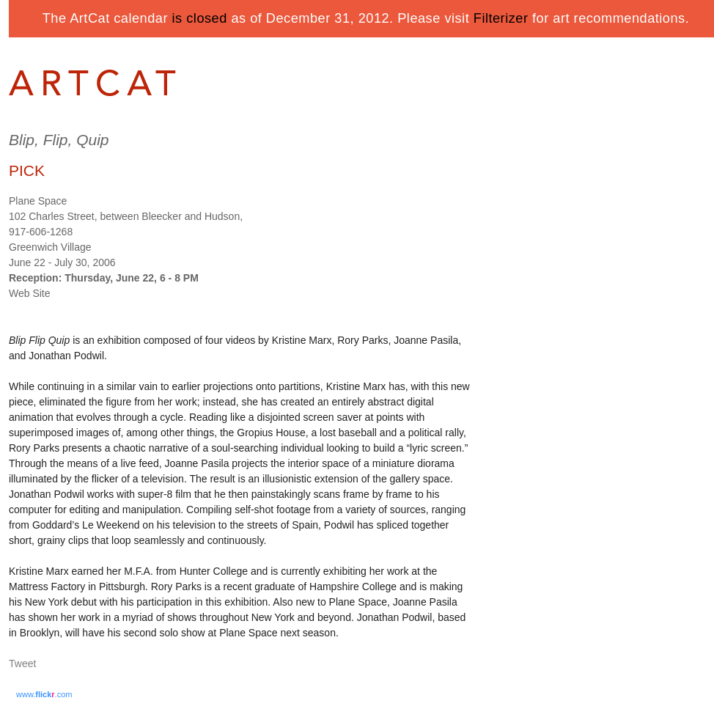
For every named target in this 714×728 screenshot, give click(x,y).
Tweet (22, 663)
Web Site (30, 293)
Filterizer (501, 18)
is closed (200, 18)
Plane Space (38, 201)
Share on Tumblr (66, 665)
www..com (44, 694)
